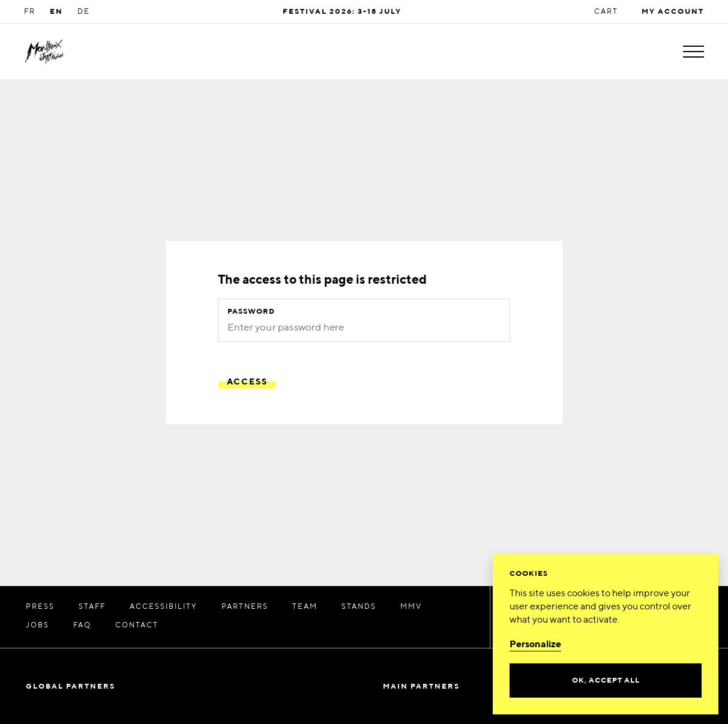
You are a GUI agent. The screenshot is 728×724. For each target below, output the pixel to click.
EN (56, 12)
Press (40, 607)
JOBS (38, 626)
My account (673, 12)
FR (30, 12)
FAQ (82, 626)
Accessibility (164, 607)
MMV (411, 607)
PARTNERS (245, 607)
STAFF (92, 607)
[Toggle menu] (693, 52)
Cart (606, 12)
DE (84, 12)
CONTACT (137, 626)
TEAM (305, 607)
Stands (359, 607)
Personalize (535, 645)
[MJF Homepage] (44, 52)
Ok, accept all (606, 681)
